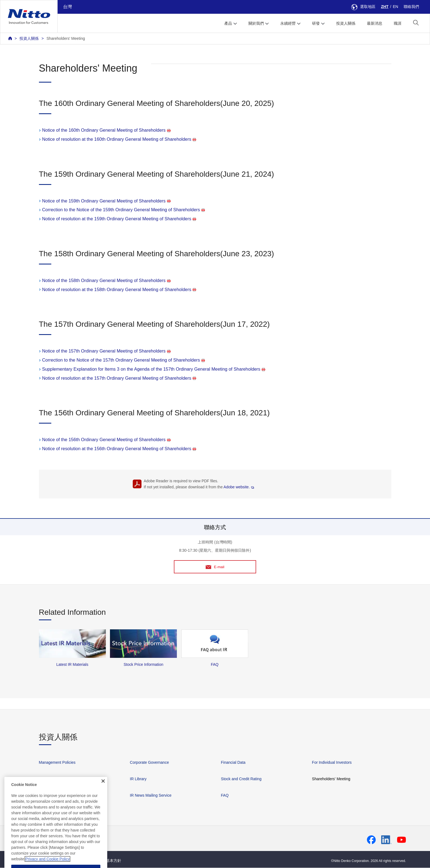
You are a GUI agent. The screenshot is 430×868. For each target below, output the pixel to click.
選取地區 (363, 7)
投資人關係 (346, 23)
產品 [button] (228, 23)
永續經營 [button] (288, 23)
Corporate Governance (149, 763)
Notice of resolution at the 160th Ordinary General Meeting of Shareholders (119, 139)
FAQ (225, 796)
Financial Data (233, 763)
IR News (46, 779)
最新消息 (375, 23)
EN (395, 7)
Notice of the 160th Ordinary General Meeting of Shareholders (106, 130)
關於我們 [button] (256, 23)
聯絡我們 (411, 7)
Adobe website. (239, 487)
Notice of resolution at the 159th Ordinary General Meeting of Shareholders (119, 219)
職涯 (398, 23)
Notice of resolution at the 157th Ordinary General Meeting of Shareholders (119, 378)
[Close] (103, 814)
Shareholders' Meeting (66, 38)
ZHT (385, 7)
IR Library (138, 779)
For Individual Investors (332, 763)
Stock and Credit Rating (241, 779)
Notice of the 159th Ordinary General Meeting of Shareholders (106, 201)
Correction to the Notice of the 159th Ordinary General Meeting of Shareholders (124, 210)
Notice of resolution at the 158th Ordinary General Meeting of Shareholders (119, 289)
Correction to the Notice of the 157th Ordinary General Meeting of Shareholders (124, 360)
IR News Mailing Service (151, 796)
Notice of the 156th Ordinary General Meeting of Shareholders (106, 439)
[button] (416, 23)
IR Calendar (49, 796)
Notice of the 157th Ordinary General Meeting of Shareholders (106, 351)
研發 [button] (316, 23)
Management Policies (57, 763)
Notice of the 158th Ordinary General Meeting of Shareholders (106, 280)
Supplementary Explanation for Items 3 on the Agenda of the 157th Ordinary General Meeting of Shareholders (154, 369)
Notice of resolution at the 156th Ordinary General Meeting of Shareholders (119, 449)
